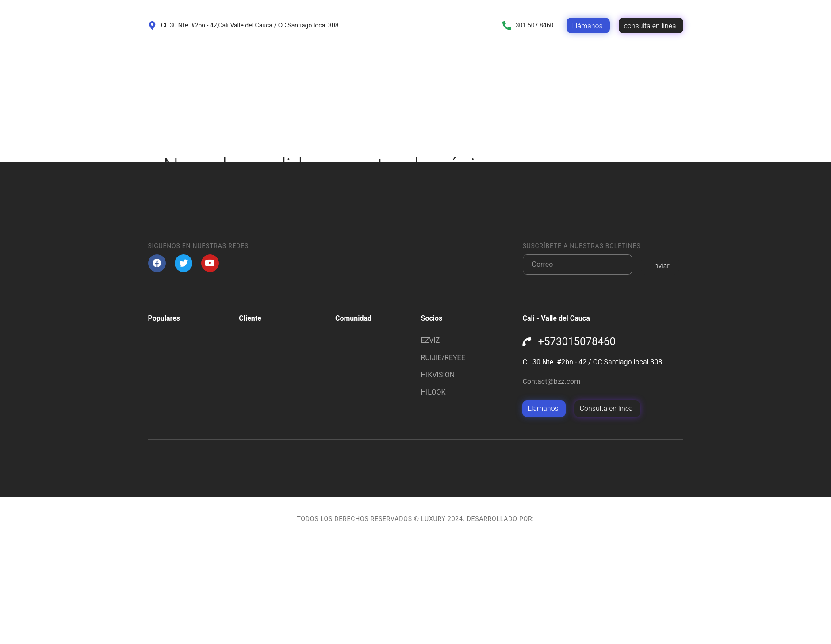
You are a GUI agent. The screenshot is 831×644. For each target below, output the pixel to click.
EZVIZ (431, 444)
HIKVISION (438, 478)
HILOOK (433, 496)
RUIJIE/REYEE (443, 461)
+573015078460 (576, 445)
